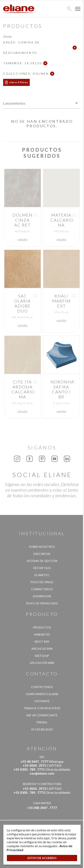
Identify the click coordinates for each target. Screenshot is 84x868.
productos (42, 627)
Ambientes (42, 635)
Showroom (42, 596)
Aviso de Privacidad (42, 603)
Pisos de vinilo (42, 582)
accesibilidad (42, 729)
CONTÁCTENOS (42, 687)
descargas (42, 554)
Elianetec (42, 575)
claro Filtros (19, 82)
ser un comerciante (42, 715)
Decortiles (42, 568)
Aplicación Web (42, 663)
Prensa (42, 722)
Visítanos (42, 701)
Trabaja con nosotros (42, 708)
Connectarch (42, 589)
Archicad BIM (42, 649)
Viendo (7, 37)
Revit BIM (42, 642)
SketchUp (42, 656)
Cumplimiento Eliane (42, 694)
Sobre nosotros (42, 547)
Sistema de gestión (42, 561)
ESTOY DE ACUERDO (42, 858)
